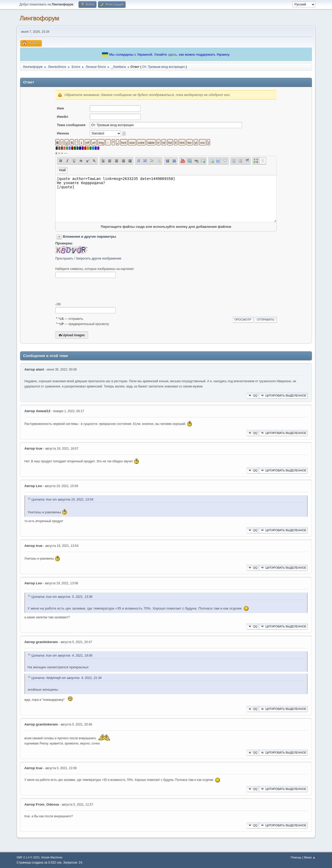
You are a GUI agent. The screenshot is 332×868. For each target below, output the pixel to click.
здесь (172, 54)
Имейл (63, 117)
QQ (253, 396)
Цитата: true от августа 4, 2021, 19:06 (62, 656)
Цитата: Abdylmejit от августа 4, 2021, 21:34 (67, 678)
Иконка (63, 133)
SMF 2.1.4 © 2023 (28, 857)
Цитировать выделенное (283, 396)
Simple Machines (52, 857)
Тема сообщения (71, 125)
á (56, 153)
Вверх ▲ (310, 857)
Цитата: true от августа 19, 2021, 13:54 (62, 500)
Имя (60, 108)
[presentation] (95, 290)
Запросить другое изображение (98, 258)
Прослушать (64, 258)
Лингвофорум (39, 18)
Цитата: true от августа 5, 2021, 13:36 (62, 597)
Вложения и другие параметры (90, 237)
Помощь (296, 857)
